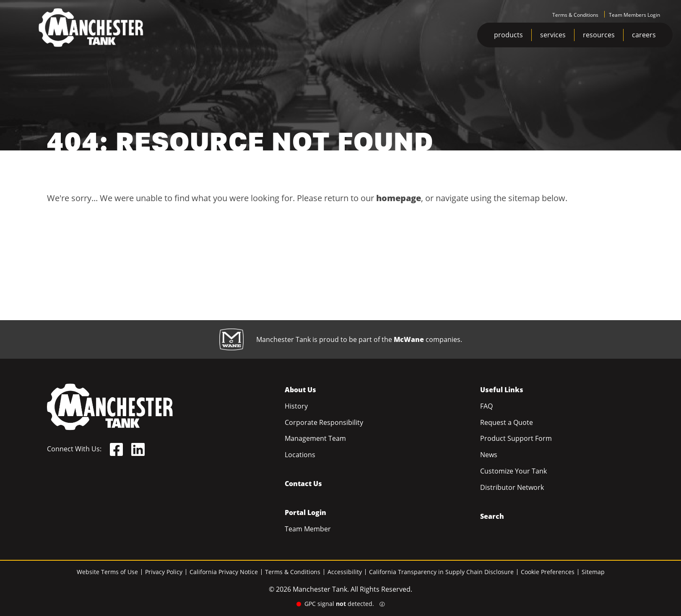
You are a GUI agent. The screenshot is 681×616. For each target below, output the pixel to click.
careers (644, 35)
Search (492, 516)
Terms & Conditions (575, 15)
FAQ (486, 406)
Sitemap (593, 572)
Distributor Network (512, 487)
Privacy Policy (164, 572)
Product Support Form (516, 438)
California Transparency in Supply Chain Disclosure (441, 572)
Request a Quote (507, 422)
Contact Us (303, 484)
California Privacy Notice (224, 572)
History (296, 406)
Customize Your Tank (513, 471)
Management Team (315, 438)
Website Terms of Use (107, 572)
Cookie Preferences (548, 572)
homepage (399, 198)
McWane (409, 339)
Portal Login (305, 512)
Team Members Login (634, 15)
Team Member (308, 529)
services (553, 35)
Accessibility (345, 572)
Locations (300, 455)
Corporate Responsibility (324, 422)
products (508, 35)
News (489, 455)
